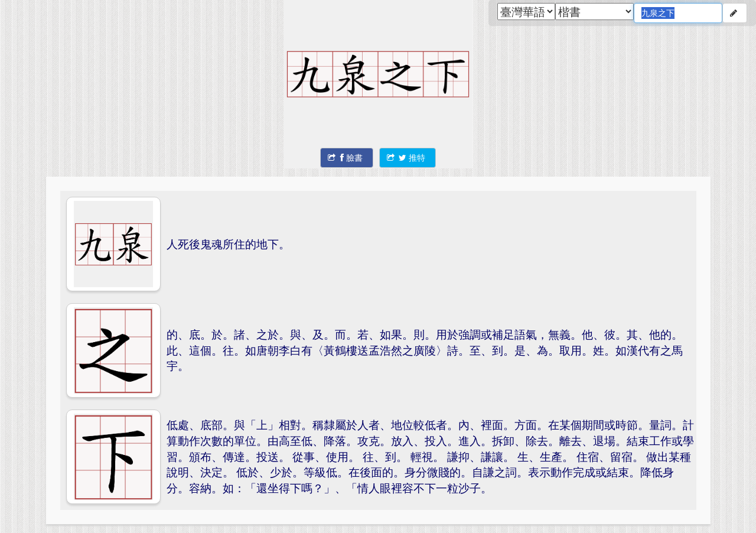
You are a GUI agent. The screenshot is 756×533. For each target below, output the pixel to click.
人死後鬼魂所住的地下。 (228, 244)
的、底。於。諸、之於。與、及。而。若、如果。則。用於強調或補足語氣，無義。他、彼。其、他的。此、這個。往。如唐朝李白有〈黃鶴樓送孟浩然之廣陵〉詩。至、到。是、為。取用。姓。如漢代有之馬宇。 (425, 350)
